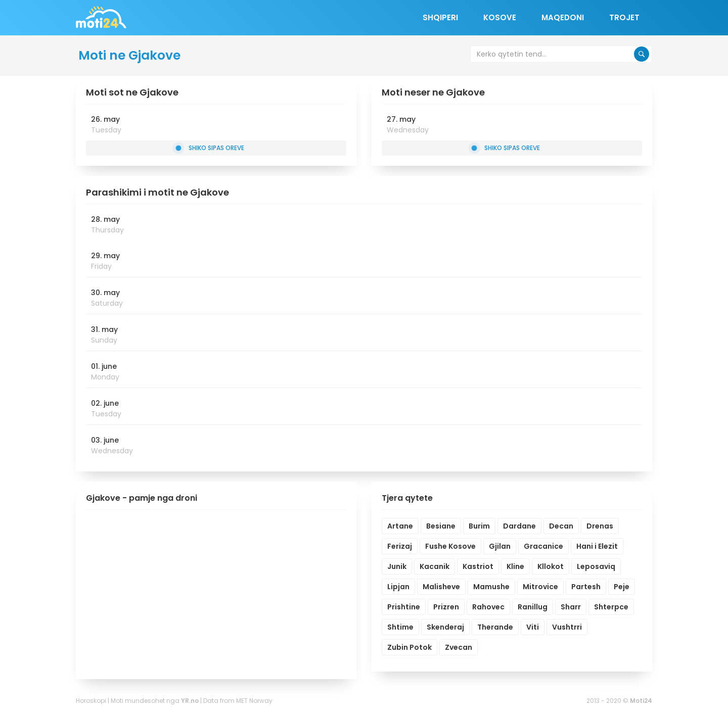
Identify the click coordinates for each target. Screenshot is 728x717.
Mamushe (491, 587)
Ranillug (533, 607)
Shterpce (611, 607)
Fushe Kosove (450, 546)
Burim (479, 526)
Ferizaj (400, 546)
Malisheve (441, 587)
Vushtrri (567, 627)
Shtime (400, 627)
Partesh (586, 587)
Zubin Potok (409, 647)
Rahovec (488, 607)
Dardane (519, 526)
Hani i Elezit (597, 546)
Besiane (441, 526)
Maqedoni (563, 17)
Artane (400, 526)
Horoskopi (91, 701)
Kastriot (478, 566)
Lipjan (398, 587)
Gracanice (543, 546)
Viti (533, 627)
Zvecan (459, 647)
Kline (515, 566)
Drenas (600, 526)
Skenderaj (445, 627)
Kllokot (551, 566)
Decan (561, 526)
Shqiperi (440, 17)
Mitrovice (540, 587)
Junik (397, 566)
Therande (495, 627)
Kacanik (435, 566)
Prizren (446, 607)
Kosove (500, 17)
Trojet (624, 17)
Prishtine (404, 607)
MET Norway (254, 701)
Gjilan (500, 546)
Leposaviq (596, 566)
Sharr (571, 607)
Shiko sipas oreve (210, 148)
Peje (622, 587)
